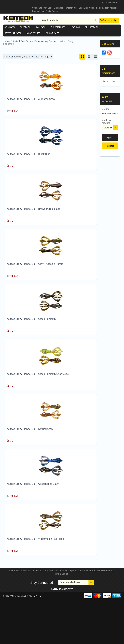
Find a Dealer (52, 11)
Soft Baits (48, 8)
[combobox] (69, 20)
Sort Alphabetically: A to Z (19, 57)
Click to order (108, 81)
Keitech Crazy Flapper (45, 41)
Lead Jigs (83, 8)
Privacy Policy (35, 596)
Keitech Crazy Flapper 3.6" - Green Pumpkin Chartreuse (38, 374)
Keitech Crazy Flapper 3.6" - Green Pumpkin (31, 319)
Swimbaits (37, 8)
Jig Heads (59, 8)
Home (7, 41)
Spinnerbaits (95, 8)
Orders (105, 109)
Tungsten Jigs (71, 8)
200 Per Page (44, 57)
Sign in (110, 137)
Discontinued (38, 11)
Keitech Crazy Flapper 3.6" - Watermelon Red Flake (35, 539)
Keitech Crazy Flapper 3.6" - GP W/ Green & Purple (35, 264)
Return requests (110, 113)
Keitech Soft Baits (22, 41)
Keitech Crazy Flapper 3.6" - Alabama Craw (31, 99)
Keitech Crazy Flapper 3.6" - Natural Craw (30, 429)
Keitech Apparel (109, 8)
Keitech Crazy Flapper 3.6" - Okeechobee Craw (33, 484)
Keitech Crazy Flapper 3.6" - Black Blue (28, 154)
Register (110, 146)
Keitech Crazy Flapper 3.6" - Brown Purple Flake (33, 209)
